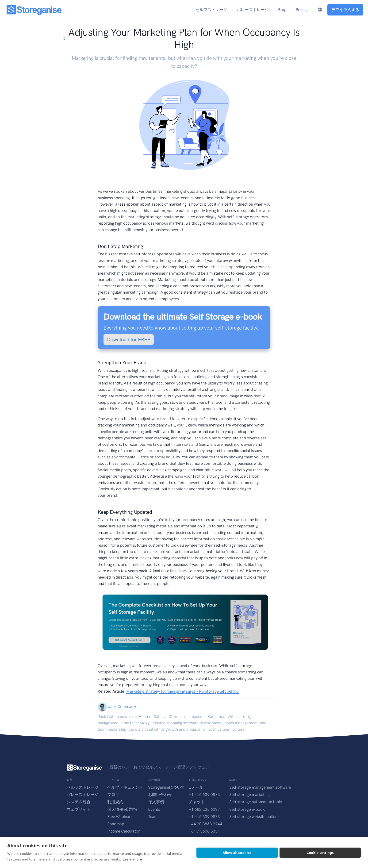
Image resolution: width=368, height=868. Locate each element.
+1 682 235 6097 (204, 809)
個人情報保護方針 (123, 809)
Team (153, 817)
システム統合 (79, 802)
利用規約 (115, 802)
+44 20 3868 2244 (205, 824)
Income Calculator (124, 831)
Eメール (196, 787)
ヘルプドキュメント (125, 787)
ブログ (113, 795)
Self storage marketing (249, 795)
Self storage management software (260, 787)
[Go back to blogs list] (64, 39)
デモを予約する (345, 10)
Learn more (132, 859)
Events (154, 809)
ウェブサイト (79, 809)
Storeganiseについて (167, 787)
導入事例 (156, 802)
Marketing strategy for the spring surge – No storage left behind (182, 691)
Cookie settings (320, 853)
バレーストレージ (83, 795)
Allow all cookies (237, 853)
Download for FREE (129, 340)
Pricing (302, 10)
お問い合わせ (160, 795)
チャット (197, 802)
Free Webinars (120, 817)
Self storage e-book (247, 809)
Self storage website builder (254, 817)
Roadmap (116, 824)
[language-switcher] (320, 10)
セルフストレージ (83, 787)
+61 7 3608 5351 (204, 831)
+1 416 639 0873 (204, 795)
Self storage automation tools (256, 802)
